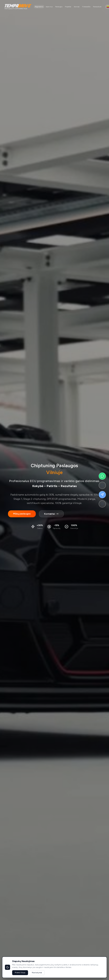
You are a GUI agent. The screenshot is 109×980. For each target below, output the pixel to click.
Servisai (77, 7)
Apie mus (49, 7)
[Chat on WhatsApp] (102, 476)
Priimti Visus (20, 973)
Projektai (68, 7)
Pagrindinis (39, 7)
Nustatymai (37, 973)
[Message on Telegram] (102, 495)
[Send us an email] (102, 485)
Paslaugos (59, 7)
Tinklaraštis (86, 7)
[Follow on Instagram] (102, 504)
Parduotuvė (97, 7)
